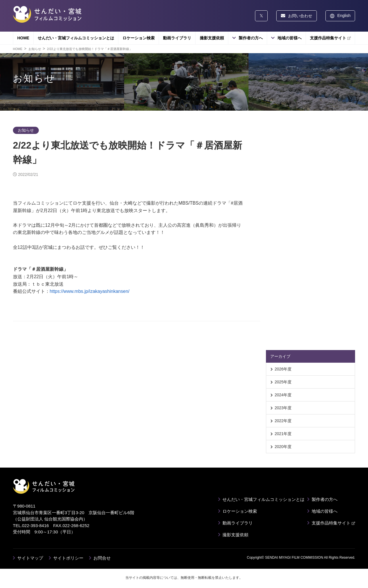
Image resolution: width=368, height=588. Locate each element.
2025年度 (283, 382)
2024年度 (283, 395)
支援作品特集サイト (330, 38)
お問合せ (102, 558)
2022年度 (283, 421)
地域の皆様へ (290, 38)
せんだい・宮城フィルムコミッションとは (76, 38)
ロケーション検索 (139, 38)
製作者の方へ (251, 38)
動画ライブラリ (177, 38)
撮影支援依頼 (212, 38)
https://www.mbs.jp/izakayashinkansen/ (90, 291)
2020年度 (283, 447)
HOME (23, 38)
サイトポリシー (68, 558)
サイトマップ (30, 558)
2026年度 (283, 369)
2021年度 (283, 434)
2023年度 (283, 408)
